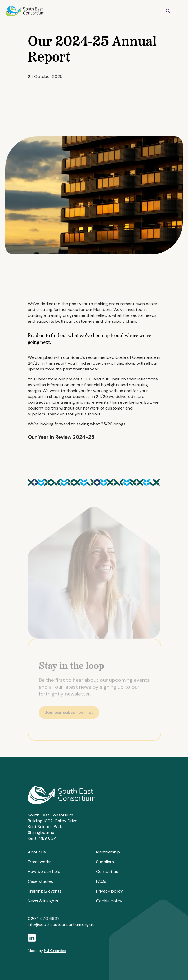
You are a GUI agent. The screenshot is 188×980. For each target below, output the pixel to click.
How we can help (44, 872)
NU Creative (55, 951)
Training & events (45, 891)
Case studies (40, 881)
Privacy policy (109, 891)
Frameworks (40, 862)
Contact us (107, 872)
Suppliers (105, 862)
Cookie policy (109, 901)
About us (37, 852)
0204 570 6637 (44, 919)
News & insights (43, 901)
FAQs (101, 881)
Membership (108, 852)
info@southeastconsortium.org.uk (61, 924)
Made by (47, 951)
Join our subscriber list (69, 714)
